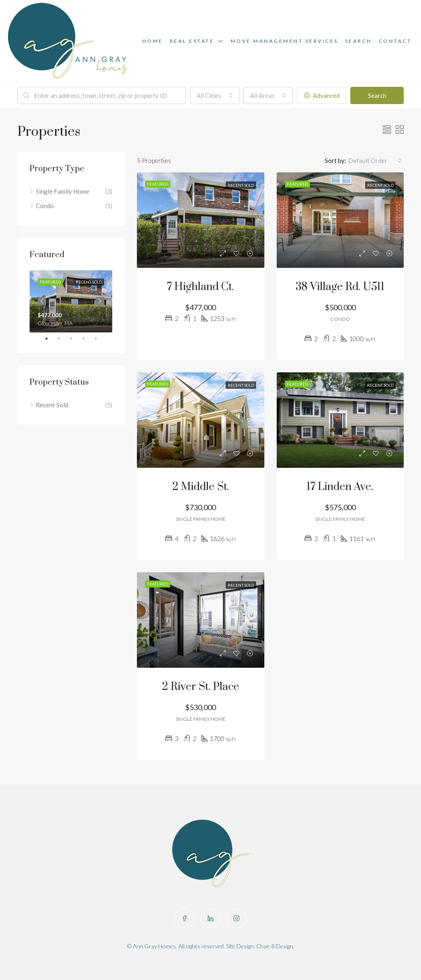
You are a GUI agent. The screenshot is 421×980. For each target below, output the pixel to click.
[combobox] (215, 95)
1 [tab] (51, 339)
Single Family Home (62, 191)
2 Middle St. (201, 487)
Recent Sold (52, 405)
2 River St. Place (201, 687)
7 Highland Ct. (200, 287)
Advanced (322, 95)
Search (359, 41)
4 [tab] (88, 339)
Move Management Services (285, 41)
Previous (42, 301)
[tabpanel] (71, 301)
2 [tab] (63, 339)
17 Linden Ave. (340, 487)
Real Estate (192, 41)
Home (153, 41)
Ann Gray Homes (154, 946)
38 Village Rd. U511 (340, 287)
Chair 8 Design (275, 946)
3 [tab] (75, 339)
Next (100, 301)
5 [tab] (100, 339)
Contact (395, 41)
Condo (45, 206)
